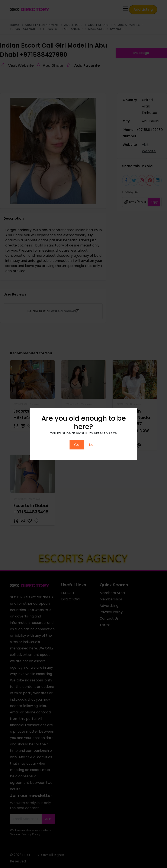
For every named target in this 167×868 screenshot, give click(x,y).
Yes (77, 445)
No (91, 445)
